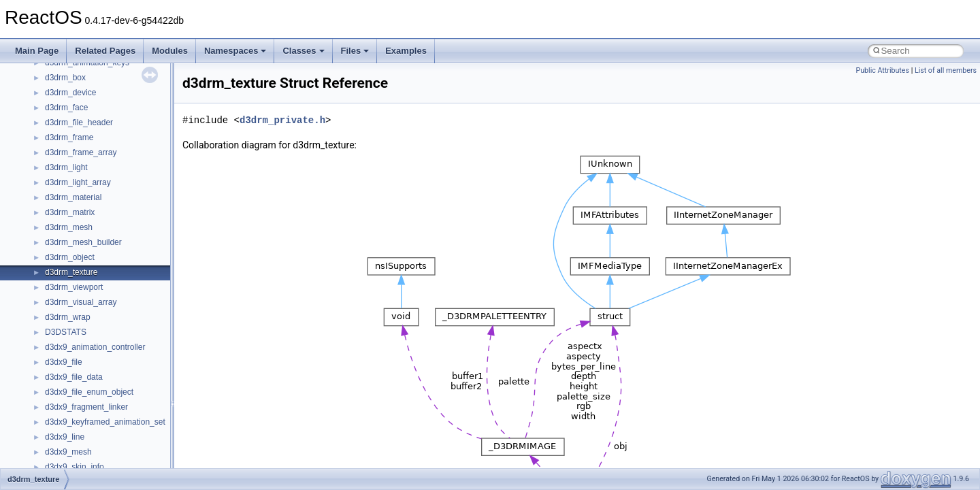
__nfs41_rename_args (86, 444)
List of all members (946, 70)
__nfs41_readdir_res (82, 369)
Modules (170, 51)
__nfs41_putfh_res (79, 234)
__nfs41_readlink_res (84, 384)
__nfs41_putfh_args (81, 219)
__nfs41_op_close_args (88, 84)
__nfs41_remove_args (85, 414)
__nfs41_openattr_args (87, 174)
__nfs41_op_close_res (86, 99)
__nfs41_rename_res (83, 459)
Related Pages (105, 51)
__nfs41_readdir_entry (86, 339)
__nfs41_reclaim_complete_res (102, 399)
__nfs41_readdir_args (85, 309)
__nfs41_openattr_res (85, 189)
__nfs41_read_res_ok (84, 294)
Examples (406, 51)
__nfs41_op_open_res (85, 129)
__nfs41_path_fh (75, 204)
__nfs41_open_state (82, 159)
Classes (303, 51)
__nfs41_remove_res (83, 429)
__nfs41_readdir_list (82, 354)
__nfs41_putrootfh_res (86, 249)
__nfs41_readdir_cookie (88, 324)
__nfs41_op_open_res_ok (92, 144)
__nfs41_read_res (78, 279)
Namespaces (235, 51)
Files (355, 51)
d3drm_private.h (282, 120)
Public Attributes (882, 70)
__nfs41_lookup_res (82, 69)
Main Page (37, 51)
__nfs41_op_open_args (88, 114)
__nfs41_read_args (80, 264)
